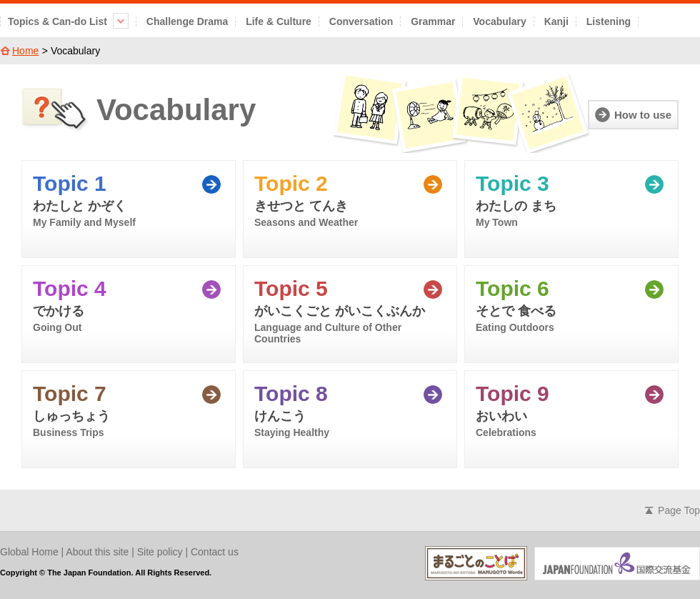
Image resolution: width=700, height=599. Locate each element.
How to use (643, 115)
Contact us (215, 552)
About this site (97, 552)
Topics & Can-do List (68, 21)
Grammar (433, 21)
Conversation (361, 21)
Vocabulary (499, 21)
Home (25, 51)
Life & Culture (279, 21)
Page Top (679, 510)
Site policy (160, 552)
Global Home (29, 552)
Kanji (556, 21)
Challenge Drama (187, 21)
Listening (609, 21)
